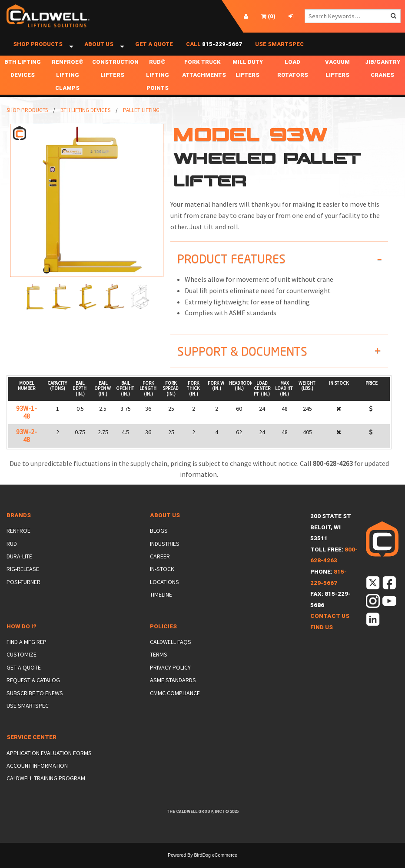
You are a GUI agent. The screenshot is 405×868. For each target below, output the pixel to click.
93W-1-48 (27, 422)
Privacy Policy (170, 677)
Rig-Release (23, 578)
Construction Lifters (114, 78)
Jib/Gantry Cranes (383, 78)
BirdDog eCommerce (216, 865)
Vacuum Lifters (337, 78)
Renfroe (18, 540)
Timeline (161, 604)
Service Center (32, 747)
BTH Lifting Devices (23, 78)
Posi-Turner (23, 591)
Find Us (322, 637)
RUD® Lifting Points (158, 84)
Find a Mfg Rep (27, 651)
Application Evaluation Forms (49, 762)
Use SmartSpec (279, 49)
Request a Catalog (33, 690)
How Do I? (22, 636)
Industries (165, 553)
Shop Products (38, 49)
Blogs (159, 540)
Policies (163, 636)
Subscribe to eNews (35, 702)
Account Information (37, 775)
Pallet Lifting (141, 120)
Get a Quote (154, 49)
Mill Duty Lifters (248, 78)
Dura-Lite (19, 566)
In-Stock (162, 578)
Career (160, 566)
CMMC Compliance (175, 702)
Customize (22, 664)
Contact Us (330, 625)
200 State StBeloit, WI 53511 (331, 537)
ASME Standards (173, 690)
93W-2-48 (27, 445)
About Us (99, 49)
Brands (19, 525)
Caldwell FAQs (171, 651)
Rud (12, 553)
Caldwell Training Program (46, 788)
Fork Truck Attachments (204, 78)
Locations (164, 591)
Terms (159, 664)
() (268, 16)
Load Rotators (293, 78)
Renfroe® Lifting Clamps (68, 84)
